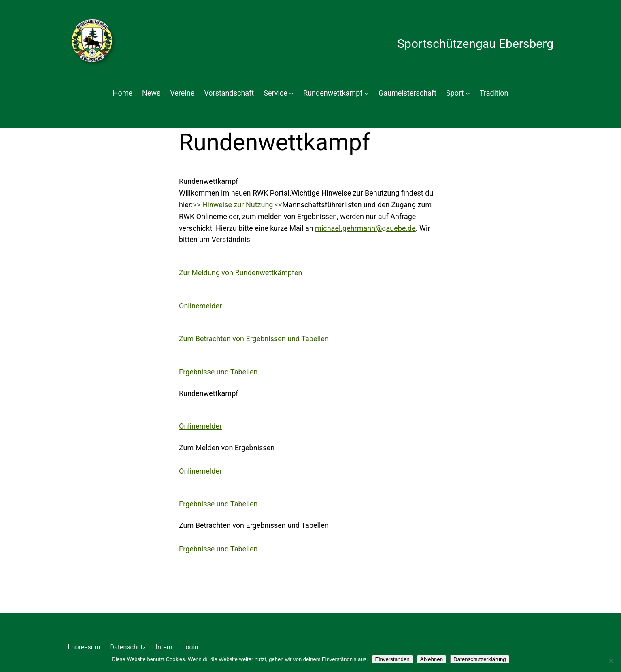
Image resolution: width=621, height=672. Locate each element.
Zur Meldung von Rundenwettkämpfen (240, 273)
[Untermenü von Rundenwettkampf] (367, 93)
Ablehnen (432, 659)
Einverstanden (392, 659)
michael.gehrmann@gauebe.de (365, 228)
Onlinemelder (200, 306)
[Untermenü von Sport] (468, 93)
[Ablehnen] (611, 661)
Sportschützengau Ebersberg (475, 44)
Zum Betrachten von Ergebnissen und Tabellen (254, 339)
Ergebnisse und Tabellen (218, 372)
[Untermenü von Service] (291, 93)
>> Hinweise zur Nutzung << (237, 205)
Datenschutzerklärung (480, 659)
